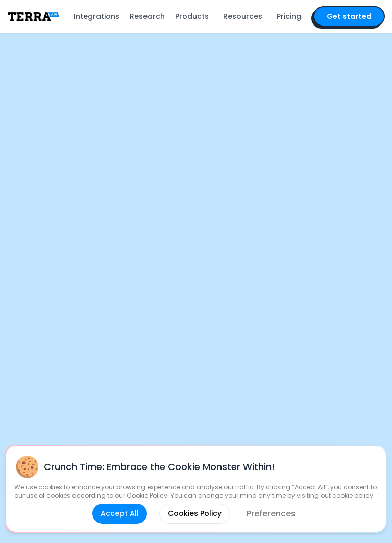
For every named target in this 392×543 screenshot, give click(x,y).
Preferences (271, 514)
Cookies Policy (195, 513)
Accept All (120, 513)
